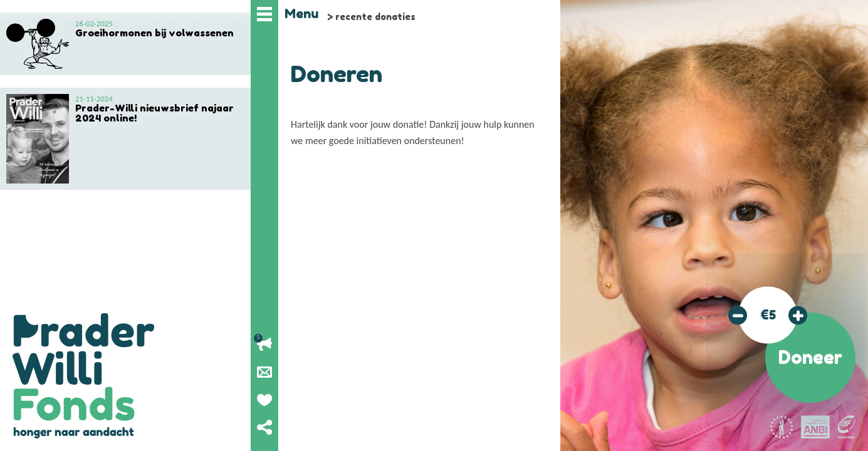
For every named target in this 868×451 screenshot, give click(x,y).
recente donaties (375, 17)
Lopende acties (264, 345)
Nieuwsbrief (264, 372)
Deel (264, 427)
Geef (264, 400)
